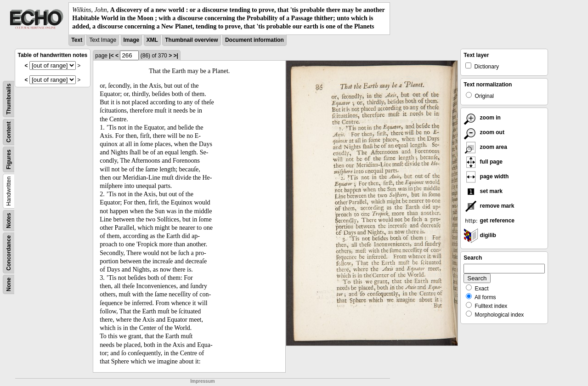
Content (9, 132)
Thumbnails (9, 99)
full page (483, 162)
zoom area (485, 147)
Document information (254, 40)
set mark (483, 191)
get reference (489, 221)
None (9, 284)
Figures (9, 159)
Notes (9, 220)
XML (152, 40)
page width (486, 176)
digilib (480, 235)
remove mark (489, 206)
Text (77, 40)
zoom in (482, 118)
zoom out (484, 132)
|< (111, 56)
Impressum (202, 381)
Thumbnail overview (191, 40)
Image (132, 40)
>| (175, 56)
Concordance (9, 253)
